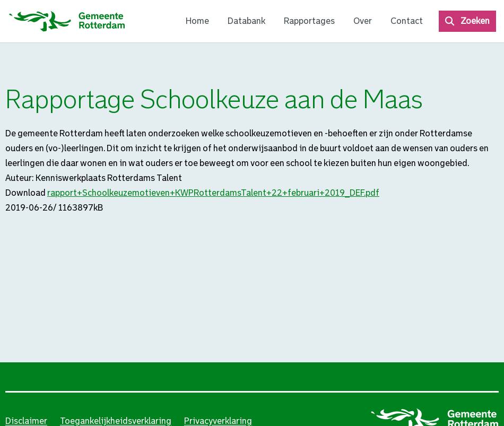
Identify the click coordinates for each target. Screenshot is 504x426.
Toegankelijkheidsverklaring (116, 421)
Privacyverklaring (218, 421)
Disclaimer (26, 421)
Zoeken (475, 21)
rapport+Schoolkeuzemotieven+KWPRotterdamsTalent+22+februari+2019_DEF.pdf (213, 193)
